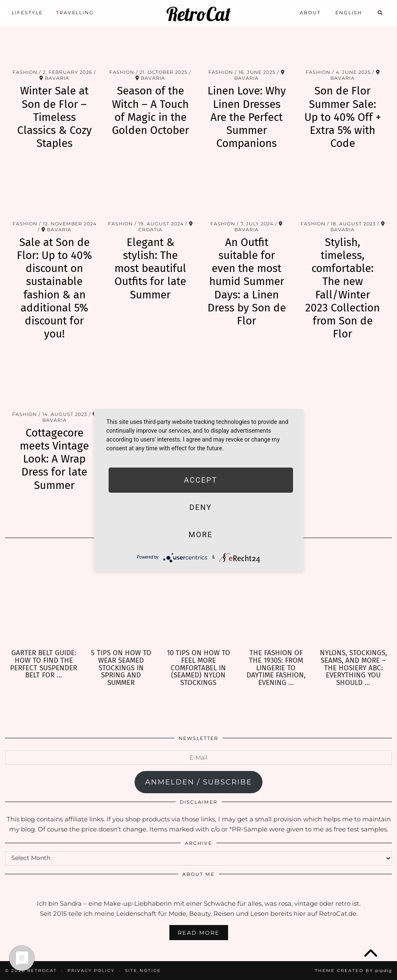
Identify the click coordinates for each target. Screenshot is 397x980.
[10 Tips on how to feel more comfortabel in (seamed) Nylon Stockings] (198, 598)
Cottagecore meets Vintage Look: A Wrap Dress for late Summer (54, 459)
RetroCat (198, 13)
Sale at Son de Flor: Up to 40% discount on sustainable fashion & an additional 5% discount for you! (54, 288)
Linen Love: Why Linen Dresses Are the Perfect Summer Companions (247, 117)
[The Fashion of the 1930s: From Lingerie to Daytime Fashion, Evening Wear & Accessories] (276, 598)
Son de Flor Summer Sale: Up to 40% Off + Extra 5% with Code (343, 117)
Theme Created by (353, 971)
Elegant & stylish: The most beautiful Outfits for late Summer (150, 269)
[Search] (380, 11)
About (310, 11)
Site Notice (143, 971)
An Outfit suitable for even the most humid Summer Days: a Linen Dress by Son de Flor (247, 282)
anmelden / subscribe (198, 782)
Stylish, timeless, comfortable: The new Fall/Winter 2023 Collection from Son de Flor (343, 288)
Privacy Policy (91, 971)
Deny (201, 507)
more (201, 534)
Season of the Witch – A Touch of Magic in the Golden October (150, 111)
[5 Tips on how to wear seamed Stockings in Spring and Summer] (121, 598)
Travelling (75, 11)
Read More (199, 933)
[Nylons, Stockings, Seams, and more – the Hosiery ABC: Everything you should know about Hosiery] (353, 598)
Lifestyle (27, 11)
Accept (201, 480)
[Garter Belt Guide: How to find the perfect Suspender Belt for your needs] (44, 598)
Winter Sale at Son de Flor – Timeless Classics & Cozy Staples (54, 117)
